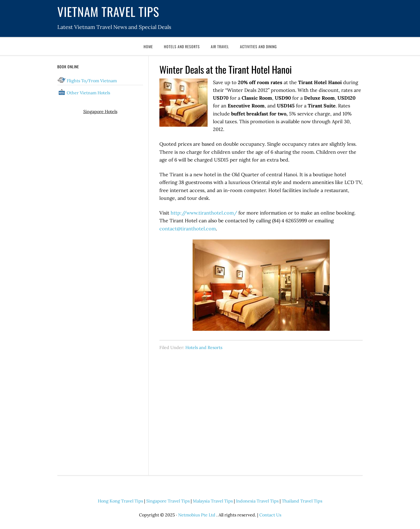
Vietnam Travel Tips (108, 11)
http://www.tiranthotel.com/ (204, 213)
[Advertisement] (261, 410)
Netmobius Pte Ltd (197, 515)
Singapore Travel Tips (168, 501)
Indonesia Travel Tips (257, 501)
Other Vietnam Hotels (88, 93)
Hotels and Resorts (204, 347)
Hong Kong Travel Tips (120, 501)
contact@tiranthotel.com (188, 229)
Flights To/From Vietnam (92, 81)
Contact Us (270, 515)
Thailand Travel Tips (302, 501)
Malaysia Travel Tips (213, 501)
